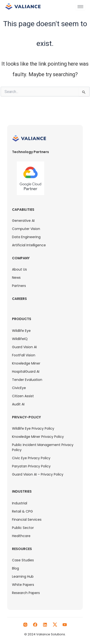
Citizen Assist (23, 396)
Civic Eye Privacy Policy (31, 458)
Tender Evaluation (27, 380)
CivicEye (19, 388)
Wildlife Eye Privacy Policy (33, 428)
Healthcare (21, 536)
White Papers (23, 585)
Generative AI (23, 221)
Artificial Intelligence (29, 245)
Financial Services (27, 520)
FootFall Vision (24, 355)
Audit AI (18, 404)
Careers (19, 299)
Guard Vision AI (24, 347)
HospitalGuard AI (26, 372)
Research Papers (26, 593)
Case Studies (23, 560)
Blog (15, 568)
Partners (19, 286)
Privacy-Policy (26, 417)
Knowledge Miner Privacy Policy (38, 437)
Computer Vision (26, 229)
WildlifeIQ (20, 339)
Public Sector (23, 528)
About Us (19, 269)
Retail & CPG (22, 511)
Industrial (20, 503)
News (16, 278)
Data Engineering (26, 237)
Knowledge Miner (26, 363)
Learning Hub (23, 576)
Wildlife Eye (21, 331)
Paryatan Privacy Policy (31, 466)
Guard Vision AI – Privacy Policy (38, 474)
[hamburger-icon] (80, 7)
